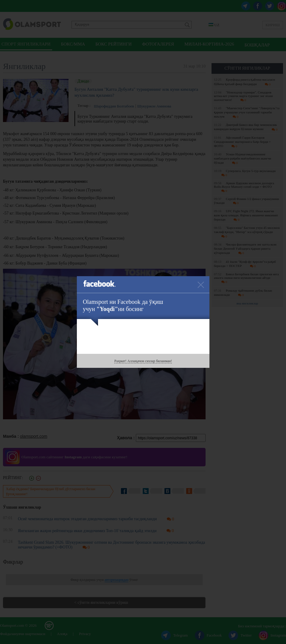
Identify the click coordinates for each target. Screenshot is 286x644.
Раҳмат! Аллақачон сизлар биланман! (143, 361)
